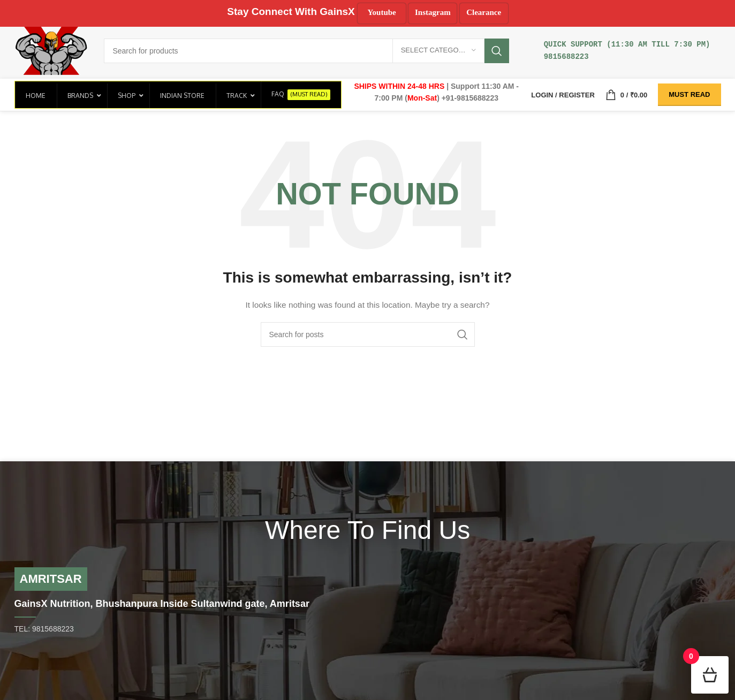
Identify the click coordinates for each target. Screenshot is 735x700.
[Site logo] (51, 50)
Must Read (689, 94)
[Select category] (438, 51)
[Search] (306, 51)
